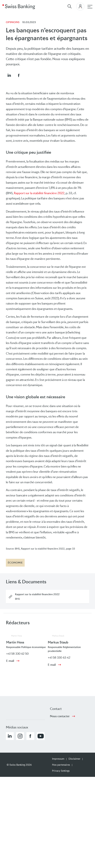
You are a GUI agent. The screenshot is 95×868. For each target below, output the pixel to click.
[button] (9, 75)
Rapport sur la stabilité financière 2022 (39, 193)
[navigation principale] (90, 7)
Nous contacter (60, 716)
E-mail (10, 661)
